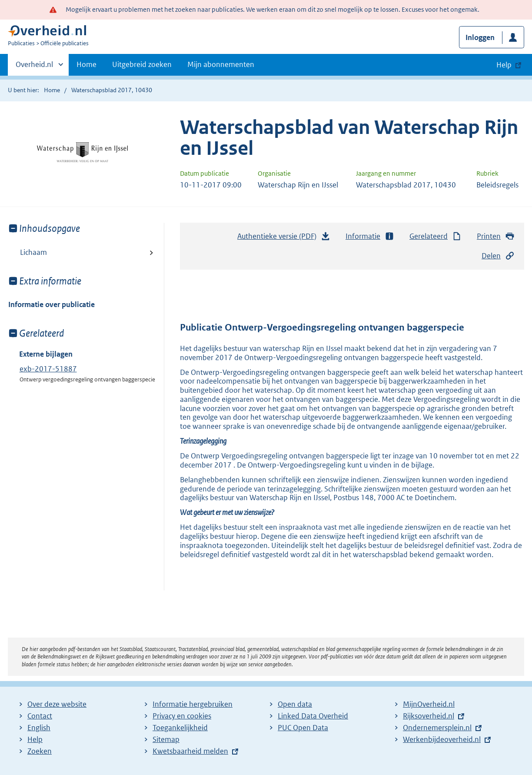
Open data (295, 704)
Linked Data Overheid (313, 716)
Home (86, 64)
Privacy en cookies (182, 716)
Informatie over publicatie (52, 304)
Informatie (370, 236)
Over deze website (57, 704)
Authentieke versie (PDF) (284, 238)
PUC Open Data (303, 728)
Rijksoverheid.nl (429, 716)
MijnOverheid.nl (429, 704)
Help (35, 739)
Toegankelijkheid (180, 728)
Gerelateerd (436, 236)
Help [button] (504, 65)
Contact (40, 716)
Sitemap (166, 739)
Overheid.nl (34, 67)
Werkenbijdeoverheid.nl (442, 739)
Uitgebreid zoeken (142, 64)
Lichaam (33, 252)
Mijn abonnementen (221, 64)
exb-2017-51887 (48, 369)
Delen (498, 256)
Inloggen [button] (480, 37)
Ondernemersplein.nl (437, 728)
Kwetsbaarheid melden (190, 751)
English (39, 728)
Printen (496, 236)
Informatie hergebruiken (193, 704)
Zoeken (40, 751)
